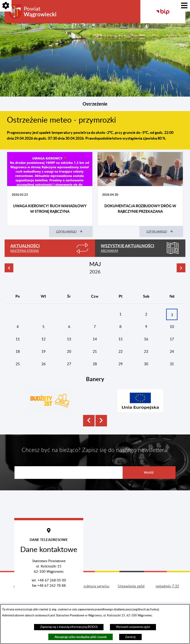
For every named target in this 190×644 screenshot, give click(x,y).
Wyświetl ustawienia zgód (133, 627)
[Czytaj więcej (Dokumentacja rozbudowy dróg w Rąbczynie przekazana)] (161, 232)
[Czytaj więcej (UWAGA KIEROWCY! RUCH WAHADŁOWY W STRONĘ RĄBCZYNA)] (71, 232)
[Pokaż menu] (184, 6)
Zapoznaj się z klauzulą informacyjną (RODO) (69, 627)
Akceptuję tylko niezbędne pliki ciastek (81, 637)
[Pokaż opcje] (6, 6)
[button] (89, 428)
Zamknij (130, 637)
